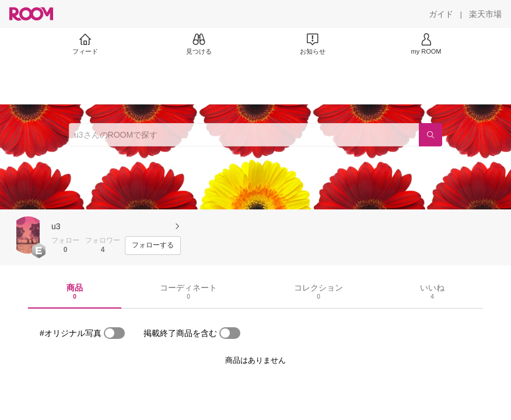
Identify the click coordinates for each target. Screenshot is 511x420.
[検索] (430, 135)
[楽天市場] (485, 14)
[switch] (114, 333)
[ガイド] (441, 14)
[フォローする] (153, 246)
